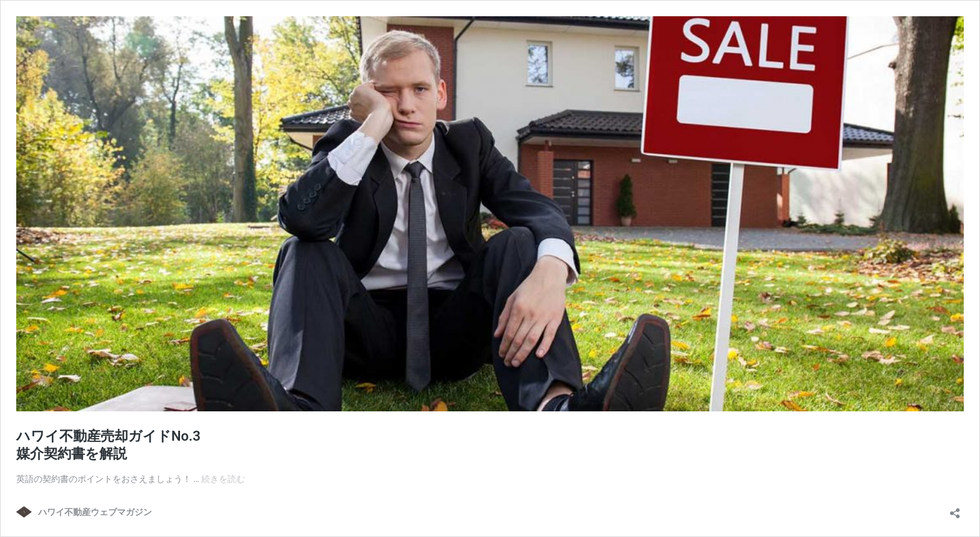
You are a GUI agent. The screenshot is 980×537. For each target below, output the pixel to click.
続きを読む (223, 479)
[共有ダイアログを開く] (955, 509)
